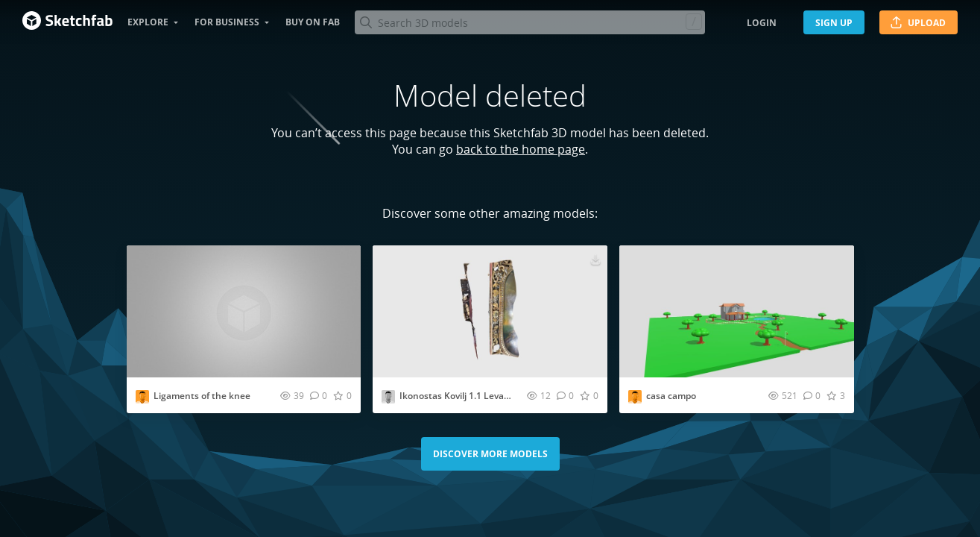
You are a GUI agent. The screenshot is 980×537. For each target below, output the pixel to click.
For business (227, 22)
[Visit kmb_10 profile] (142, 397)
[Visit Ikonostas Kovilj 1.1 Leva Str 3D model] (490, 311)
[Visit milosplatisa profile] (388, 397)
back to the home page (521, 149)
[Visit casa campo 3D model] (737, 311)
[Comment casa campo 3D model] (812, 395)
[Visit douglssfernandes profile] (635, 397)
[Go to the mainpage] (67, 22)
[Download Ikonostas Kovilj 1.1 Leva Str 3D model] (595, 259)
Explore (148, 22)
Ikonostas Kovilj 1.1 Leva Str (459, 396)
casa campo (671, 396)
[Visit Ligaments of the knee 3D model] (244, 311)
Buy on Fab (313, 22)
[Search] (529, 22)
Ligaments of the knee (202, 396)
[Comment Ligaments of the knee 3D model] (319, 395)
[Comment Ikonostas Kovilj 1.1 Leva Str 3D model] (565, 395)
